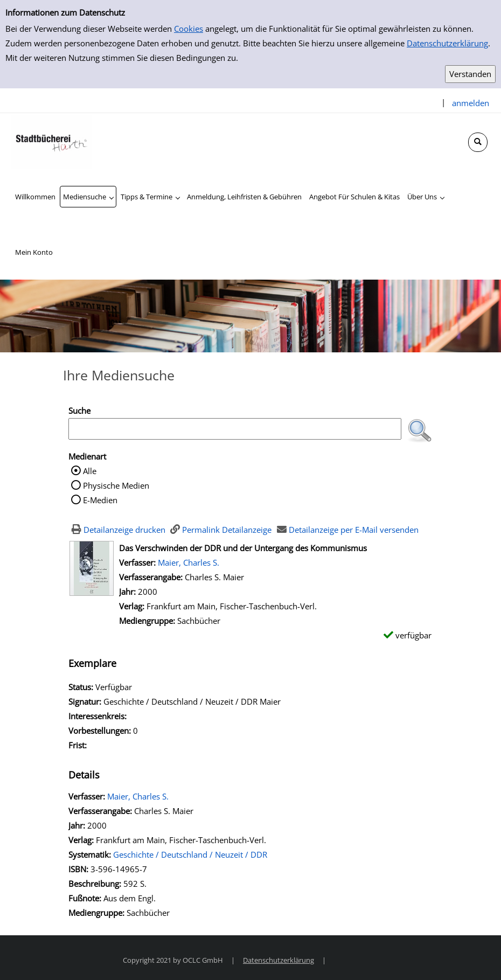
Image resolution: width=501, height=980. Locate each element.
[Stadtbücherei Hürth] (51, 141)
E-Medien (100, 500)
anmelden (471, 103)
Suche (79, 411)
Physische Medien (116, 485)
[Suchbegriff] (235, 429)
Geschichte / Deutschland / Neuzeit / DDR (190, 854)
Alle (90, 471)
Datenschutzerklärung (447, 43)
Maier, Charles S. (189, 562)
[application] (88, 197)
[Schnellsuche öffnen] (478, 142)
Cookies (189, 29)
